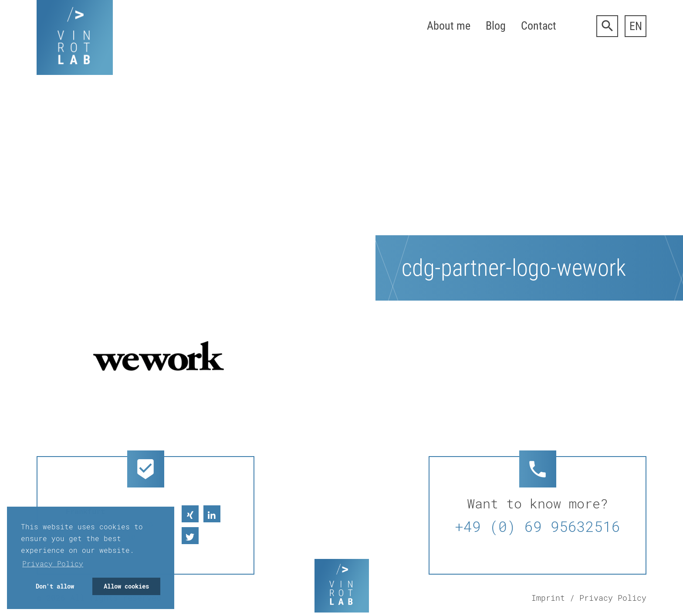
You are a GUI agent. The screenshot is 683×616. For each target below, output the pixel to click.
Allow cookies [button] (126, 586)
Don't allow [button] (55, 586)
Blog (496, 26)
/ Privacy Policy (608, 598)
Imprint (548, 598)
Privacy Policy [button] (53, 564)
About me (449, 26)
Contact (539, 26)
